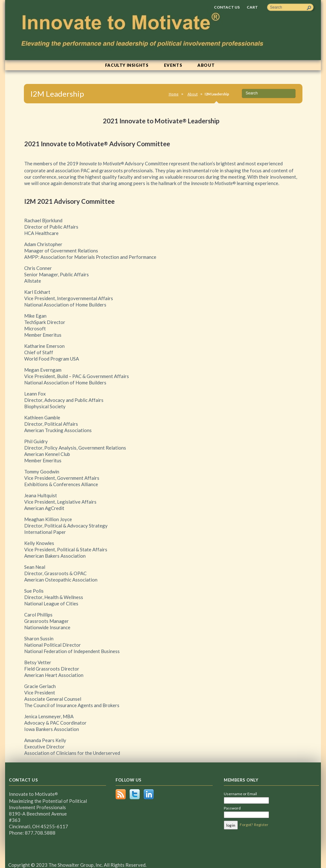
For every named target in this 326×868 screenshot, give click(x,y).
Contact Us (227, 7)
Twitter (135, 794)
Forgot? (246, 825)
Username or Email (240, 794)
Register (261, 825)
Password (232, 808)
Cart (252, 7)
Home (174, 94)
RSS (121, 794)
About (193, 94)
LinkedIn (149, 794)
